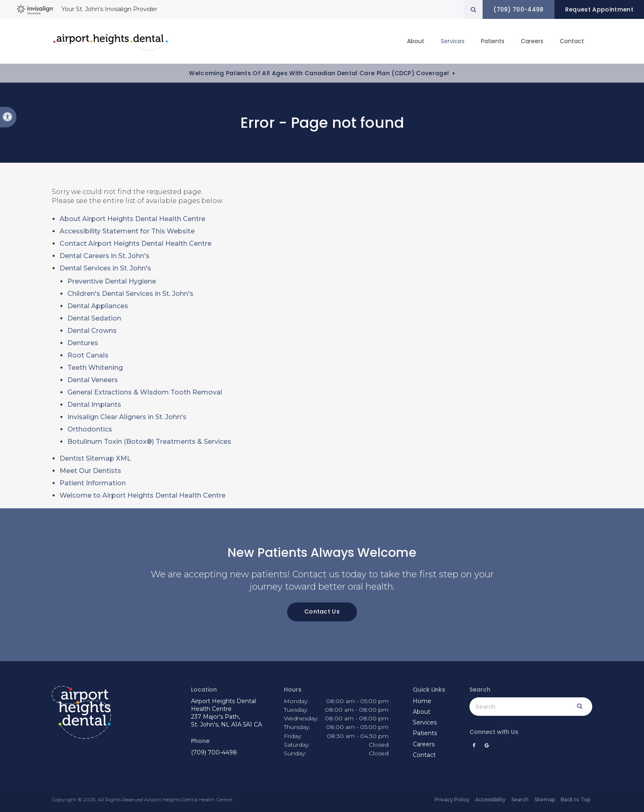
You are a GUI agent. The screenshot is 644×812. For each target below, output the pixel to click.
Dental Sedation (94, 318)
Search (520, 799)
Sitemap (545, 799)
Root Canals (88, 355)
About (422, 712)
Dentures (83, 343)
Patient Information (93, 483)
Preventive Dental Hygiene (112, 281)
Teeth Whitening (95, 368)
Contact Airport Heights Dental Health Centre (136, 243)
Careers (532, 41)
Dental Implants (94, 405)
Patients (493, 41)
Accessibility (490, 799)
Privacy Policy (452, 799)
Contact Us (322, 611)
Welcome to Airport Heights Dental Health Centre (143, 495)
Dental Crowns (92, 331)
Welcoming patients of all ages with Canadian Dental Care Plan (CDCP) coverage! (319, 73)
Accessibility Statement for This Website (127, 231)
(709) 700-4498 (214, 752)
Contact (572, 41)
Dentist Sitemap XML (95, 458)
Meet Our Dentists (90, 471)
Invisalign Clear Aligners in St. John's (127, 417)
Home (422, 701)
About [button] (416, 41)
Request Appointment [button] (599, 9)
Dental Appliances (98, 306)
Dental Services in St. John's (105, 268)
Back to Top (575, 799)
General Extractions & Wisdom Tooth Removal (145, 392)
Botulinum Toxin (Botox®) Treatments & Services (149, 442)
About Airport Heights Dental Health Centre (132, 219)
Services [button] (453, 41)
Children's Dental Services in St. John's (130, 294)
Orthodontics (90, 429)
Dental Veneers (93, 380)
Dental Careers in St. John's (105, 256)
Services (425, 722)
